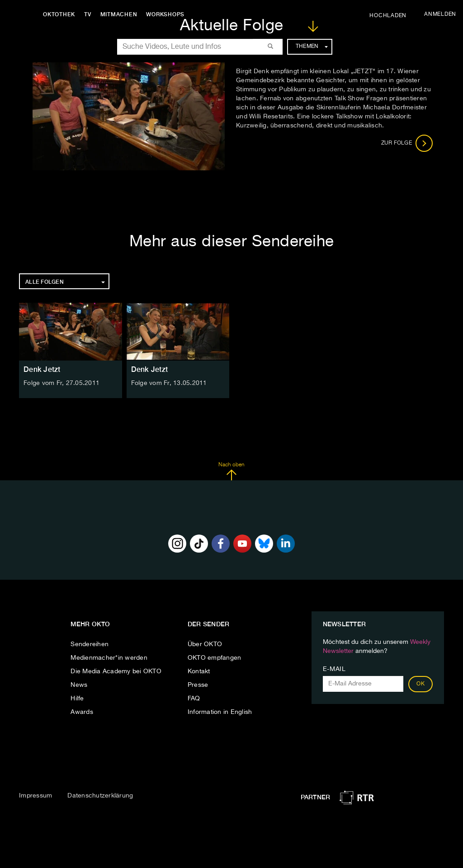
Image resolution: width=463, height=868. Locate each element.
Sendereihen (90, 644)
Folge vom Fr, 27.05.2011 (61, 383)
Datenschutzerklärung (100, 796)
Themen (312, 47)
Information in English (220, 712)
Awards (82, 712)
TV (88, 14)
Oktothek (59, 14)
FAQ (194, 699)
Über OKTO (205, 644)
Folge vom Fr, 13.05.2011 (169, 383)
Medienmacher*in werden (109, 658)
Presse (198, 685)
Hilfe (77, 699)
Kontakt (199, 671)
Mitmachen (119, 14)
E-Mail (334, 669)
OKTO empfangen (215, 658)
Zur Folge (407, 143)
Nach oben (231, 471)
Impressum (35, 796)
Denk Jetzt (42, 369)
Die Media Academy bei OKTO (116, 671)
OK (420, 684)
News (79, 685)
